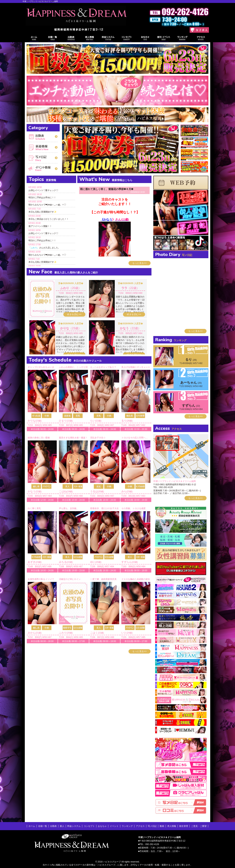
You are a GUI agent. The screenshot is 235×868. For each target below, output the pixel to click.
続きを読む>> (74, 314)
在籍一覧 (53, 39)
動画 (162, 826)
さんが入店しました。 (44, 248)
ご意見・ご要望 (199, 826)
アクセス (201, 39)
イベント (43, 169)
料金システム (108, 39)
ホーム (34, 39)
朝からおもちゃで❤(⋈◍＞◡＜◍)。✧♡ (47, 205)
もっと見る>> (140, 263)
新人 (62, 826)
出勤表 (71, 39)
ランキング (182, 39)
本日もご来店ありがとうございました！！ (49, 219)
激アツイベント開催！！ (40, 226)
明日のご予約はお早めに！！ (42, 198)
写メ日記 (43, 158)
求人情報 (172, 826)
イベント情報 (164, 39)
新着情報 (43, 147)
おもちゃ (145, 39)
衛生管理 (184, 826)
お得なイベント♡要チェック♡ (43, 190)
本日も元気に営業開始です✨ (43, 212)
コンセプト (127, 39)
